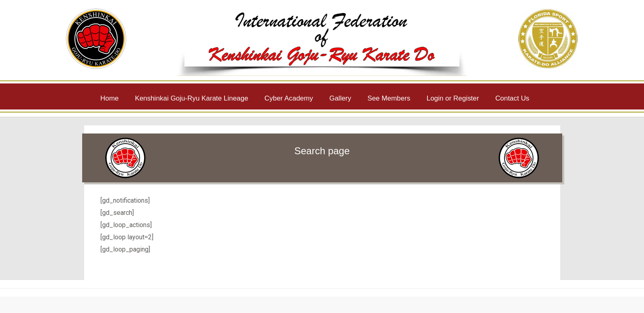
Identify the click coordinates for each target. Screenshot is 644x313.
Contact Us (512, 98)
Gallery (341, 98)
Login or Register (453, 98)
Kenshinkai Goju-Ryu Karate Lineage (192, 98)
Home (110, 98)
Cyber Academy (289, 98)
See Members (389, 98)
